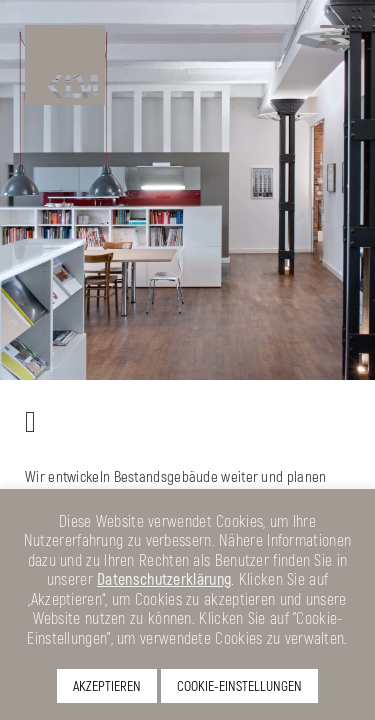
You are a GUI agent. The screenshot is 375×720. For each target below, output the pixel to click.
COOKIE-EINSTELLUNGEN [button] (239, 685)
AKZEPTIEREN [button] (107, 685)
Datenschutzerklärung (164, 578)
